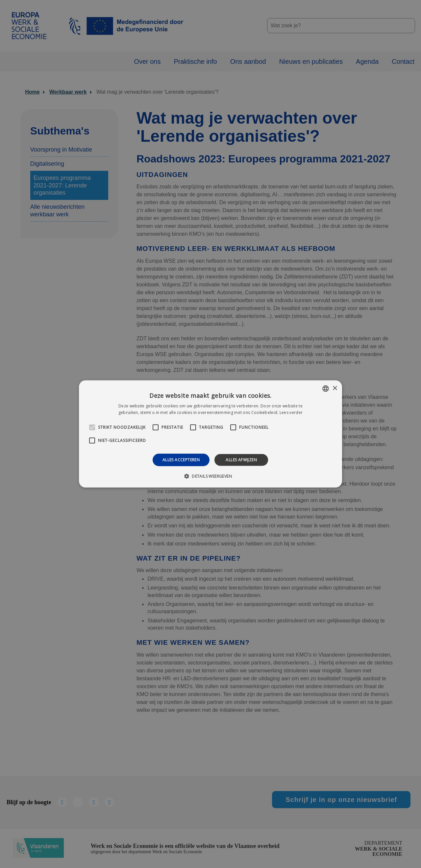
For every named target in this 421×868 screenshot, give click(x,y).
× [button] (335, 388)
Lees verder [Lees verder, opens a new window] (291, 412)
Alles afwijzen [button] (241, 460)
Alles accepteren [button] (181, 460)
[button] (210, 476)
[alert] (210, 434)
